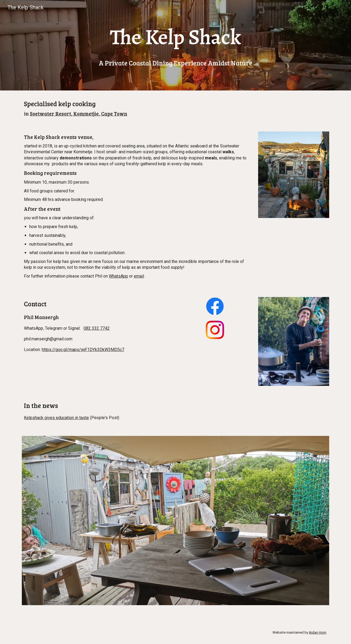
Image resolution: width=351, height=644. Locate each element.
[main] (175, 45)
